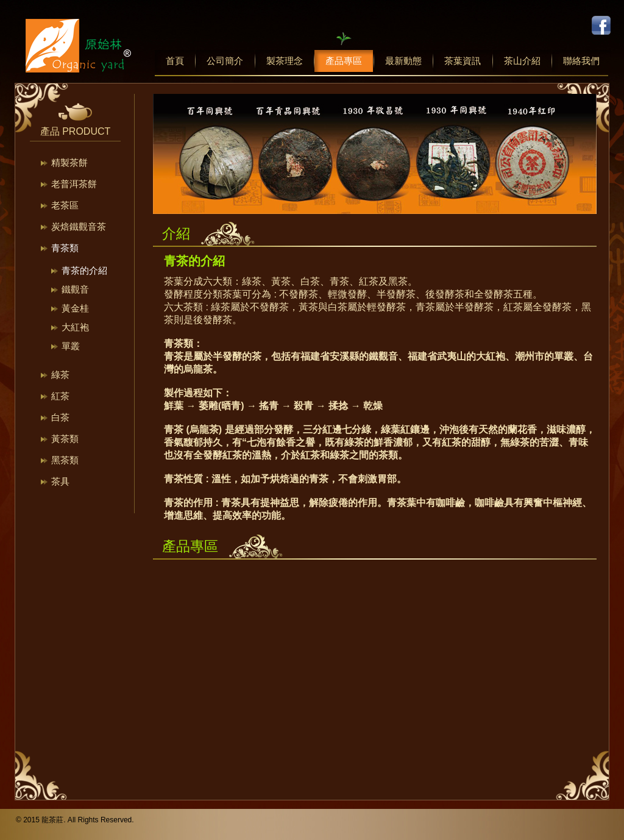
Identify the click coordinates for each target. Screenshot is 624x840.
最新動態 (403, 61)
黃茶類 (65, 439)
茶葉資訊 (463, 61)
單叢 (71, 346)
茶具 (60, 481)
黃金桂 (75, 308)
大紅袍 (75, 327)
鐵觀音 (75, 289)
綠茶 (60, 375)
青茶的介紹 (84, 270)
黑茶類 (65, 460)
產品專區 (344, 61)
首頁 (175, 61)
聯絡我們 (581, 61)
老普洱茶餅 (74, 184)
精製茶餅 (69, 162)
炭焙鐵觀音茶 (79, 226)
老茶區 (65, 205)
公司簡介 (225, 61)
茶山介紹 (522, 61)
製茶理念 (285, 61)
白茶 (60, 417)
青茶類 (65, 248)
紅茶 (60, 396)
